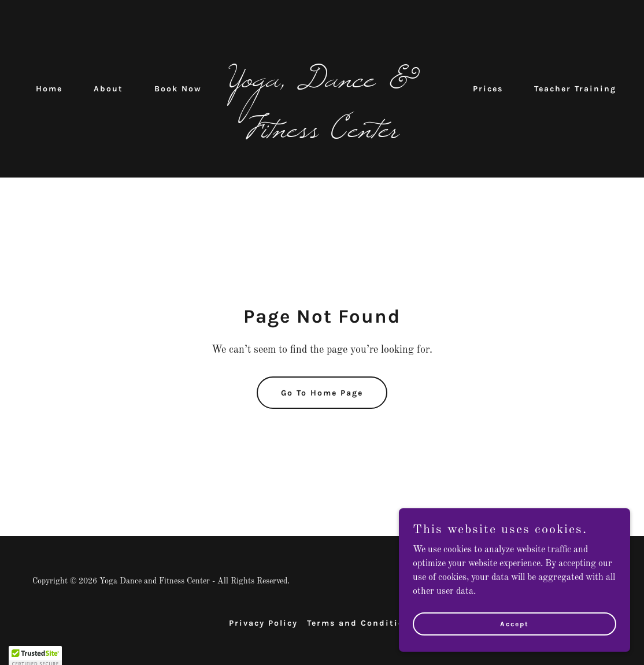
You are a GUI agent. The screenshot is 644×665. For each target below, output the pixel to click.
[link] (322, 135)
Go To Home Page (322, 393)
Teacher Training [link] (575, 89)
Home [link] (49, 89)
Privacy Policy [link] (263, 623)
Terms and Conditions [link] (361, 623)
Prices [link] (488, 89)
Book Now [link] (178, 89)
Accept (515, 631)
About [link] (108, 89)
